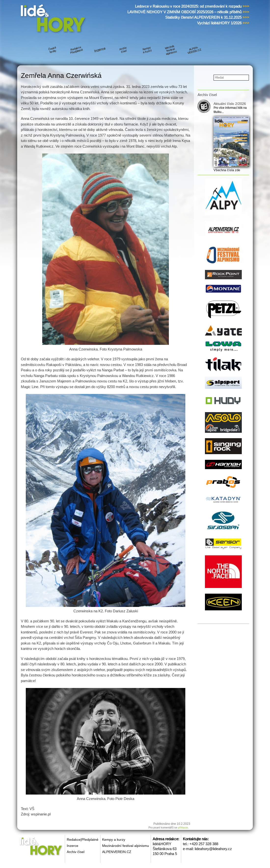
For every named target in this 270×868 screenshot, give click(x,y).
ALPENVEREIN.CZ (117, 852)
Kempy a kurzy (114, 840)
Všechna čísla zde (227, 170)
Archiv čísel (76, 852)
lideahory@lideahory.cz (213, 849)
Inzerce (73, 846)
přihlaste (183, 827)
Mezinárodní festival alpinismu (126, 846)
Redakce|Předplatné (83, 840)
